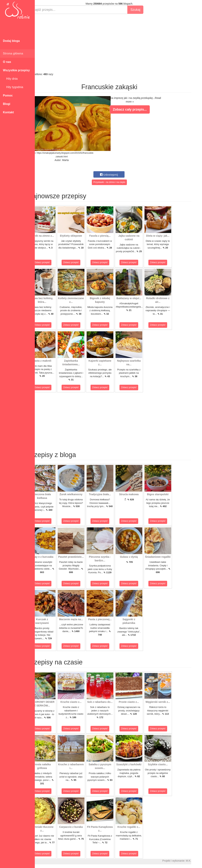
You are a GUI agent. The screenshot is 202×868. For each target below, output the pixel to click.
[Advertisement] (118, 43)
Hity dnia (10, 79)
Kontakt (8, 112)
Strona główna (13, 53)
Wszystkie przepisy (16, 70)
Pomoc (8, 95)
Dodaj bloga (11, 41)
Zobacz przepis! (51, 262)
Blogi (7, 104)
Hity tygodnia (13, 87)
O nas (7, 62)
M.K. (198, 861)
